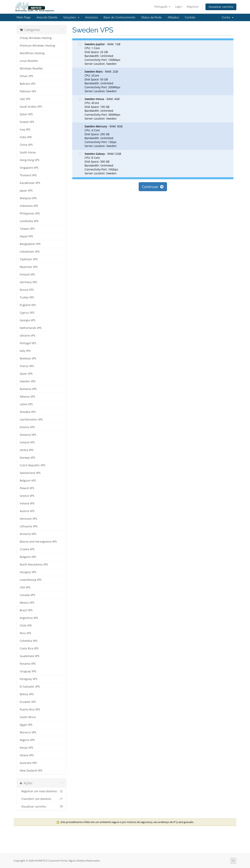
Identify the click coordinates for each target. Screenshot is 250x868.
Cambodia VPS (29, 221)
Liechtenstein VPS (31, 420)
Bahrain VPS (28, 84)
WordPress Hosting (32, 53)
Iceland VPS (27, 442)
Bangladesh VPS (30, 244)
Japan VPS (26, 191)
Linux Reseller (29, 61)
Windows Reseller (31, 68)
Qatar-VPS (26, 114)
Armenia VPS (28, 534)
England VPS (28, 305)
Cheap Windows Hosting (36, 38)
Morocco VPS (28, 732)
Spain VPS (26, 374)
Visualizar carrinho (221, 7)
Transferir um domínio (42, 799)
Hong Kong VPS (30, 160)
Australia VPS (28, 763)
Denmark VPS (28, 519)
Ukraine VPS (28, 336)
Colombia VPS (29, 641)
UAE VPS (25, 99)
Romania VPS (28, 389)
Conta (228, 17)
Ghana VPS (27, 755)
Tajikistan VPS (29, 259)
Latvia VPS (26, 404)
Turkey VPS (27, 297)
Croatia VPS (27, 549)
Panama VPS (28, 664)
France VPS (27, 366)
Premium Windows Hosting (37, 46)
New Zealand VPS (31, 771)
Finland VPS (27, 275)
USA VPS (25, 587)
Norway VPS (27, 458)
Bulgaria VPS (28, 557)
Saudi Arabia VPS (31, 107)
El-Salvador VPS (30, 687)
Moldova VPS (28, 358)
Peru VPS (25, 633)
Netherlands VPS (31, 328)
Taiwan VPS (27, 229)
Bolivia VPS (27, 694)
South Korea (28, 152)
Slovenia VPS (28, 435)
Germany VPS (28, 282)
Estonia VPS (27, 427)
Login (179, 7)
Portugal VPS (28, 343)
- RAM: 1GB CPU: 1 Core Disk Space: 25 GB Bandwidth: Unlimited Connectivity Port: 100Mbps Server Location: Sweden (100, 54)
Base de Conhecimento (119, 17)
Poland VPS (27, 488)
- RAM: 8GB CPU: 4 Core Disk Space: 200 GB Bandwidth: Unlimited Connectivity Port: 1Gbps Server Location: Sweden (101, 136)
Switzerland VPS (30, 473)
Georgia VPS (28, 320)
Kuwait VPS (27, 122)
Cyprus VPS (27, 313)
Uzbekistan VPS (30, 252)
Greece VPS (27, 496)
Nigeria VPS (27, 740)
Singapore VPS (29, 168)
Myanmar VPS (29, 267)
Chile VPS (26, 626)
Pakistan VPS (28, 91)
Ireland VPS (27, 503)
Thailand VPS (28, 175)
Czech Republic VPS (33, 465)
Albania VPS (27, 397)
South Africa (28, 717)
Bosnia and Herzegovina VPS (38, 542)
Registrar (193, 7)
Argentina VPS (29, 618)
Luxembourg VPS (31, 580)
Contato (190, 17)
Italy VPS (25, 351)
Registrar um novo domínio (42, 791)
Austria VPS (27, 511)
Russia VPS (27, 290)
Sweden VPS (28, 381)
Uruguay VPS (28, 671)
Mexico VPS (27, 603)
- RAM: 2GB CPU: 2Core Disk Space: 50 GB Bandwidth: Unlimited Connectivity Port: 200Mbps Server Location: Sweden (100, 81)
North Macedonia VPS (34, 565)
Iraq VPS (25, 130)
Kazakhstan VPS (30, 183)
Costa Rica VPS (29, 648)
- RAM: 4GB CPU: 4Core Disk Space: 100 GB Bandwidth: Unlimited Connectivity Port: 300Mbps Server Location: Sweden (100, 109)
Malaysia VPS (28, 198)
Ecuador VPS (28, 702)
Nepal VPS (26, 236)
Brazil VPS (26, 610)
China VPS (26, 145)
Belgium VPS (28, 481)
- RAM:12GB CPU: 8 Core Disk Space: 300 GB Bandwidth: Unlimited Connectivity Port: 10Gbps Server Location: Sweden (100, 163)
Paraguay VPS (29, 679)
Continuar (153, 187)
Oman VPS (26, 76)
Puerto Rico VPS (30, 710)
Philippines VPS (30, 213)
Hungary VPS (28, 572)
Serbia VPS (27, 450)
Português (162, 7)
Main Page (24, 17)
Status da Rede (151, 17)
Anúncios (91, 17)
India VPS (26, 137)
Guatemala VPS (30, 656)
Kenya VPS (26, 748)
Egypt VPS (26, 725)
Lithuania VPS (29, 526)
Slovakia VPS (28, 412)
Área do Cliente (47, 17)
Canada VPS (27, 595)
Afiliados (173, 17)
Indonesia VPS (29, 206)
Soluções (71, 17)
